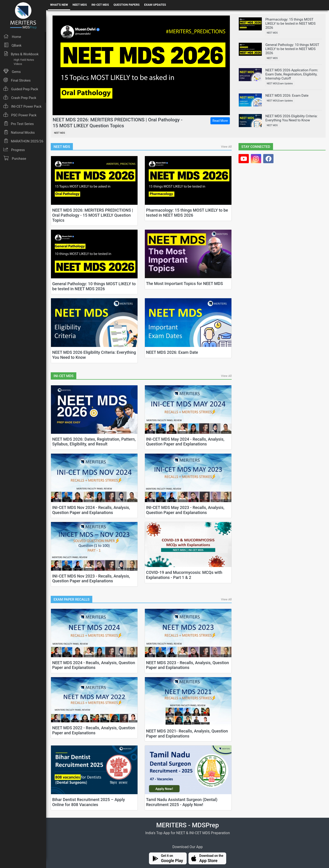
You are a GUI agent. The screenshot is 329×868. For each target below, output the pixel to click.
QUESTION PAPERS (127, 5)
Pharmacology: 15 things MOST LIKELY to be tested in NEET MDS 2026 (187, 213)
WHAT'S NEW (59, 5)
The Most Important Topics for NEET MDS (184, 284)
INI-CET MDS (100, 5)
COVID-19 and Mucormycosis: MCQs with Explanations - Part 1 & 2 (184, 575)
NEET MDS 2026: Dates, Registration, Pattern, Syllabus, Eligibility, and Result (94, 442)
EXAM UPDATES (155, 5)
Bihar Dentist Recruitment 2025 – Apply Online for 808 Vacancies (88, 802)
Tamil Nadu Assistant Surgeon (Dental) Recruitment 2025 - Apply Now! (182, 802)
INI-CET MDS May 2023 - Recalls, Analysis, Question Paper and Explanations (185, 510)
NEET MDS (80, 5)
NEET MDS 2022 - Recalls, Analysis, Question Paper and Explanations (94, 730)
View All (226, 147)
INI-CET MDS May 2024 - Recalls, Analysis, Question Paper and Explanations (185, 442)
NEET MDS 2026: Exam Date (172, 352)
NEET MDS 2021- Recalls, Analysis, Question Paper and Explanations (187, 734)
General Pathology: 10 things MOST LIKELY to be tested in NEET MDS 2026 (94, 286)
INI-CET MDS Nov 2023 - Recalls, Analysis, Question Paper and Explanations (91, 579)
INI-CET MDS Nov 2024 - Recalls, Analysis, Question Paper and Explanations (91, 510)
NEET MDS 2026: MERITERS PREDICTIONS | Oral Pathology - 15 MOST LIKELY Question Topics (117, 123)
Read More (220, 121)
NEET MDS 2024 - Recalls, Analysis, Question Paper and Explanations (94, 665)
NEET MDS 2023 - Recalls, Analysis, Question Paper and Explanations (187, 665)
